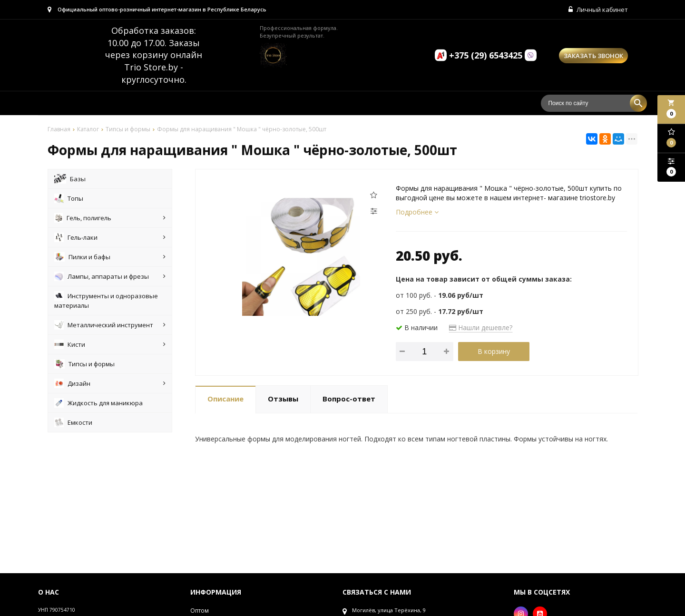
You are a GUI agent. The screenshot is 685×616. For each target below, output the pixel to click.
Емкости (73, 422)
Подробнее (417, 212)
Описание (225, 399)
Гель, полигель (110, 218)
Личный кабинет (598, 10)
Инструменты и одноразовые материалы (106, 300)
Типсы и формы (84, 364)
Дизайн (110, 383)
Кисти (110, 344)
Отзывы (283, 399)
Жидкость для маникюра (98, 403)
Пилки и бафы (110, 257)
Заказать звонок (593, 56)
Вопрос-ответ (349, 399)
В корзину (494, 351)
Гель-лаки (110, 237)
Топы (69, 198)
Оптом (200, 611)
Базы (70, 179)
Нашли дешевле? (481, 328)
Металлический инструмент (110, 325)
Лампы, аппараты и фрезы (110, 276)
